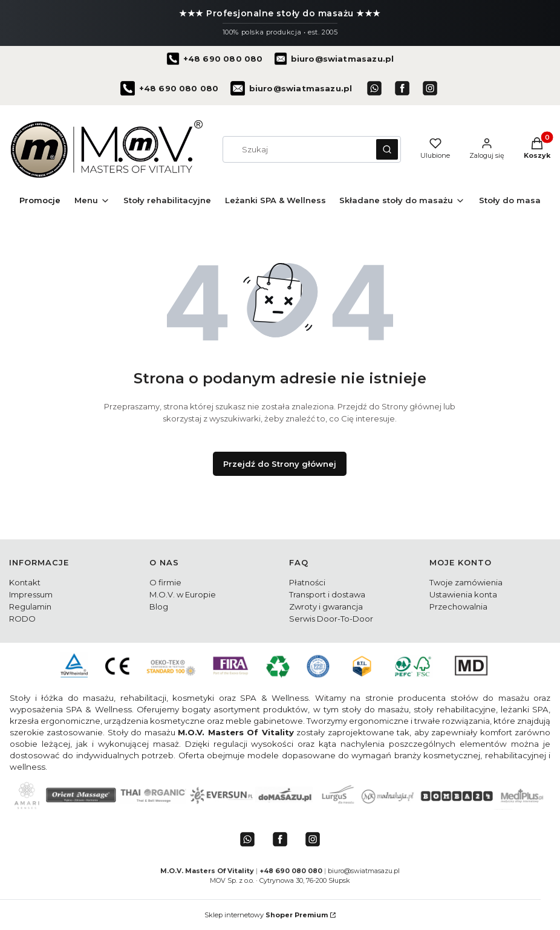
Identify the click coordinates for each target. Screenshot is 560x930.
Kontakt (25, 582)
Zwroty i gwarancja (326, 606)
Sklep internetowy (266, 915)
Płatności (307, 582)
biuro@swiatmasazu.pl (364, 871)
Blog (159, 606)
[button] (387, 149)
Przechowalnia (458, 606)
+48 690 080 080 (292, 871)
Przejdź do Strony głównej (280, 464)
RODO (22, 619)
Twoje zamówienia (466, 582)
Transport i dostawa (327, 594)
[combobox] (295, 149)
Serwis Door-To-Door (331, 619)
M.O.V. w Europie (183, 594)
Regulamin (30, 606)
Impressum (31, 594)
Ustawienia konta (463, 594)
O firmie (165, 582)
